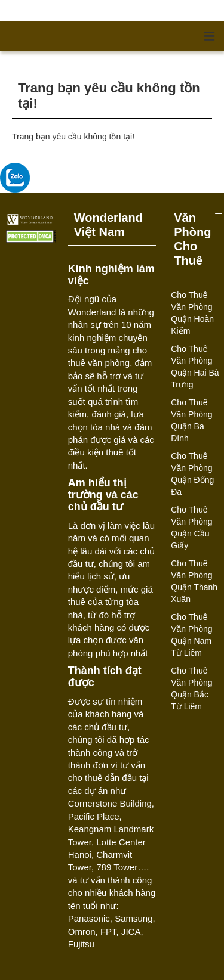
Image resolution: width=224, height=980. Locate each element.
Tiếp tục (197, 147)
